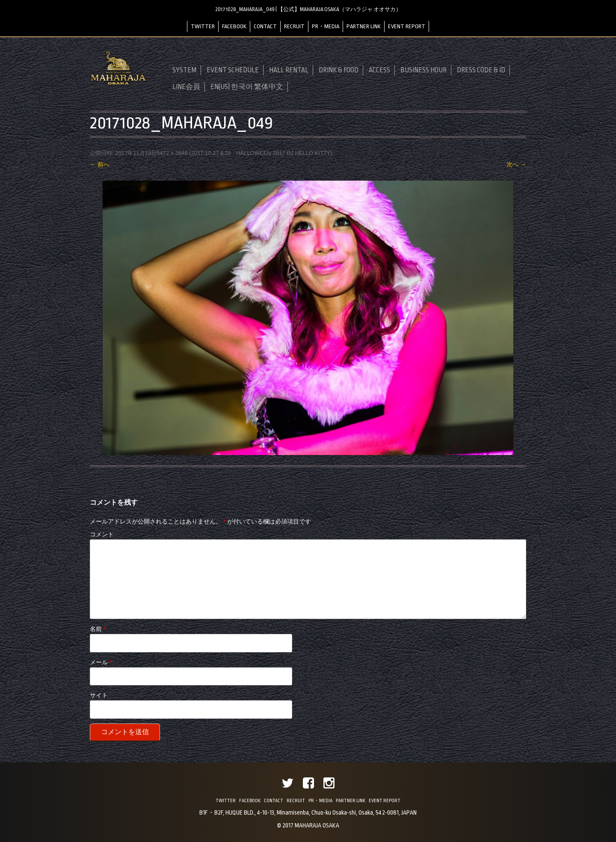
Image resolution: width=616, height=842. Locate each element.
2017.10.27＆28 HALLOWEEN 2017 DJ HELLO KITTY (261, 153)
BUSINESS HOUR (423, 70)
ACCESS (379, 70)
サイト (99, 695)
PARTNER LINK (364, 26)
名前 (98, 629)
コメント (102, 534)
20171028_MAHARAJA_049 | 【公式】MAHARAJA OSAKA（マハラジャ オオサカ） (308, 9)
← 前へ (100, 164)
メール (101, 662)
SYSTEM (184, 70)
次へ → (516, 164)
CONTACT (265, 26)
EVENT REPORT (407, 26)
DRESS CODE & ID (481, 70)
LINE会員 (186, 87)
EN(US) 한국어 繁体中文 (247, 87)
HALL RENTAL (289, 70)
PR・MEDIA (326, 26)
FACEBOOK (234, 26)
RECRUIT (294, 26)
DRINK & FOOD (339, 70)
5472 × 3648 (172, 153)
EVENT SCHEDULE (233, 70)
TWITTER (203, 26)
